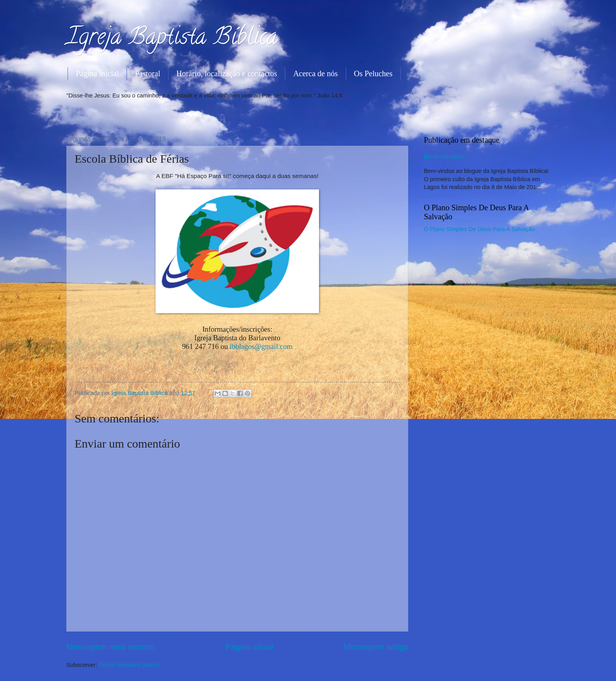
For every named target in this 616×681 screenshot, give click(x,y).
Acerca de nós (315, 73)
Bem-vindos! (444, 156)
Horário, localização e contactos (227, 73)
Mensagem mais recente (111, 647)
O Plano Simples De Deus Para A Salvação (479, 229)
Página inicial (97, 73)
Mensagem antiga (376, 647)
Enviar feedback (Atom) (129, 665)
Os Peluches (373, 73)
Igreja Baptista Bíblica (172, 39)
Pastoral (147, 73)
